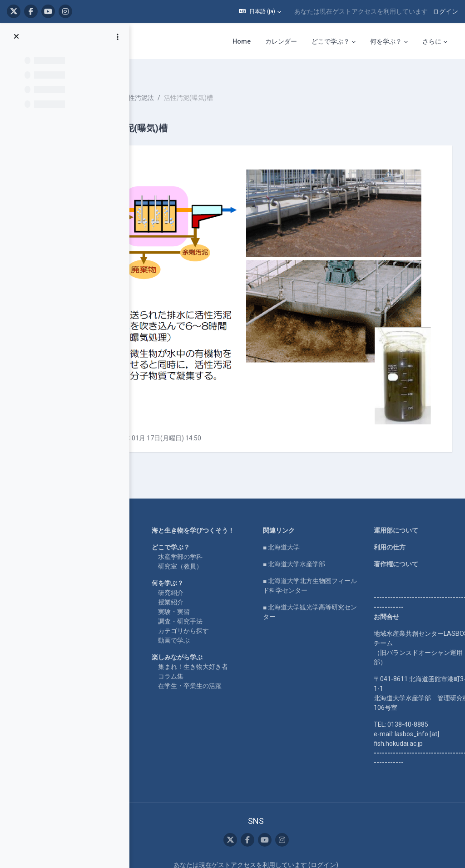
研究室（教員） (238, 501)
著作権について (406, 489)
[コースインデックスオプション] (118, 37)
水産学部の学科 (238, 492)
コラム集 (228, 621)
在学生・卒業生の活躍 (247, 630)
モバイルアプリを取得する (290, 823)
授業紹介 (228, 537)
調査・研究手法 (238, 556)
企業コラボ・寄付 (147, 542)
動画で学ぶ (232, 575)
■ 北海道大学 (315, 473)
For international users (154, 525)
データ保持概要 (290, 814)
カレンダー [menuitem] (281, 41)
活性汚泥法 (219, 82)
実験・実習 (232, 547)
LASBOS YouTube (148, 473)
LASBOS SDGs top (148, 499)
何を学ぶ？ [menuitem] (386, 41)
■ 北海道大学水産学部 (328, 489)
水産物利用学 (174, 82)
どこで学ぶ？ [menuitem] (331, 41)
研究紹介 (228, 528)
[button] (260, 11)
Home (131, 456)
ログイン (445, 11)
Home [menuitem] (242, 41)
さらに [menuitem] (432, 41)
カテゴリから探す (241, 566)
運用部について (406, 456)
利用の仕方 (400, 473)
